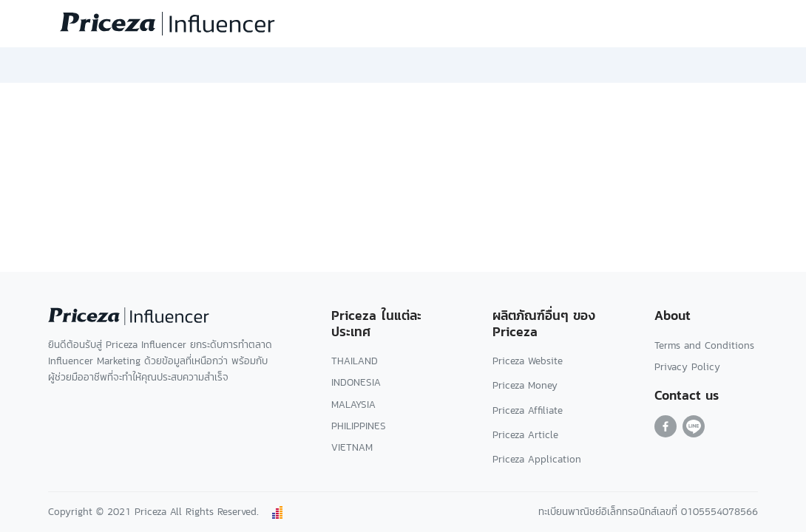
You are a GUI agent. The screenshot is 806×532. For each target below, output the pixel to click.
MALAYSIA (353, 405)
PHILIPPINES (359, 426)
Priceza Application (537, 459)
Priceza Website (528, 361)
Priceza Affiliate (528, 410)
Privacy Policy (687, 367)
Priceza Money (525, 385)
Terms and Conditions (704, 345)
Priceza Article (525, 435)
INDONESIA (356, 382)
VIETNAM (352, 447)
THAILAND (355, 361)
